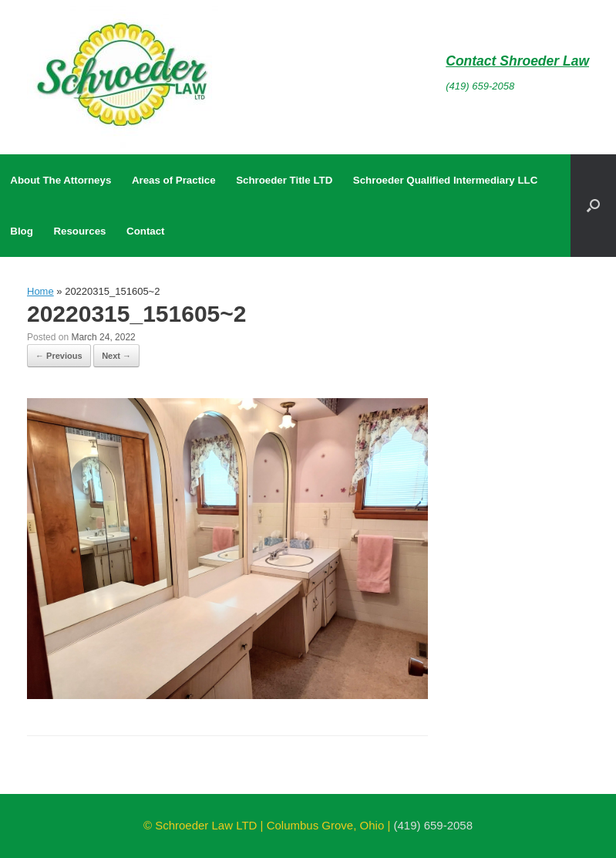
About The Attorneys (61, 180)
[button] (593, 206)
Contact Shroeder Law (517, 61)
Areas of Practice (174, 180)
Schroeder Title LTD (284, 180)
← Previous (59, 356)
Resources (79, 231)
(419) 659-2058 (480, 86)
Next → (116, 356)
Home (40, 291)
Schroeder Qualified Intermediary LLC (445, 180)
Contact (146, 231)
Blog (22, 231)
